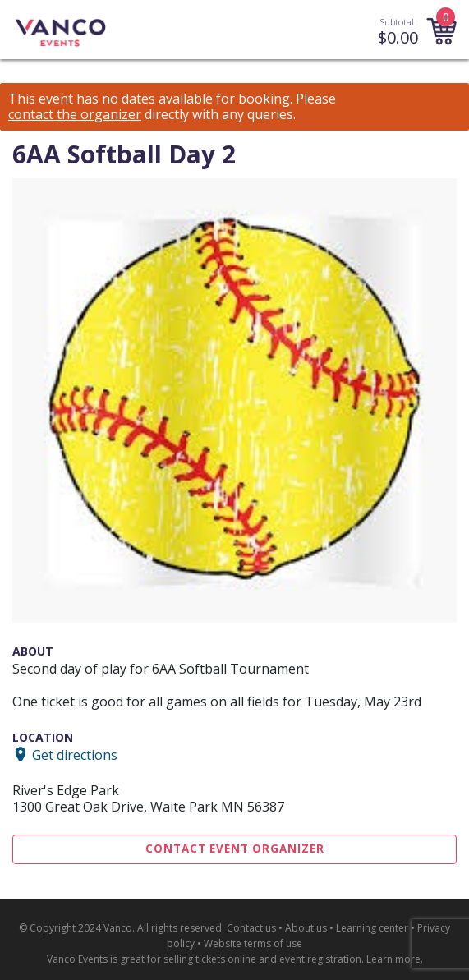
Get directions (75, 754)
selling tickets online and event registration (262, 959)
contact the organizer (75, 115)
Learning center (372, 928)
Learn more (393, 959)
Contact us (251, 928)
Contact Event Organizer (235, 849)
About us (306, 928)
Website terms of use (253, 943)
